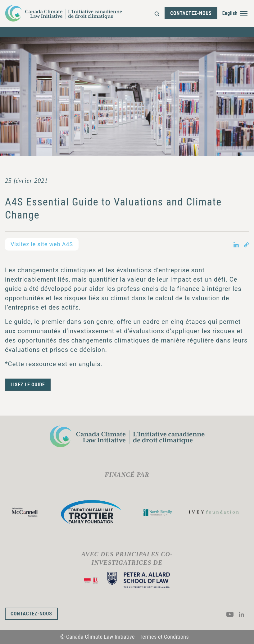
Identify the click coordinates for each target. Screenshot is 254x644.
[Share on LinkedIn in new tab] (236, 244)
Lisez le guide (28, 385)
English (230, 13)
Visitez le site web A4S (42, 244)
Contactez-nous (191, 13)
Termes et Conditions (164, 637)
